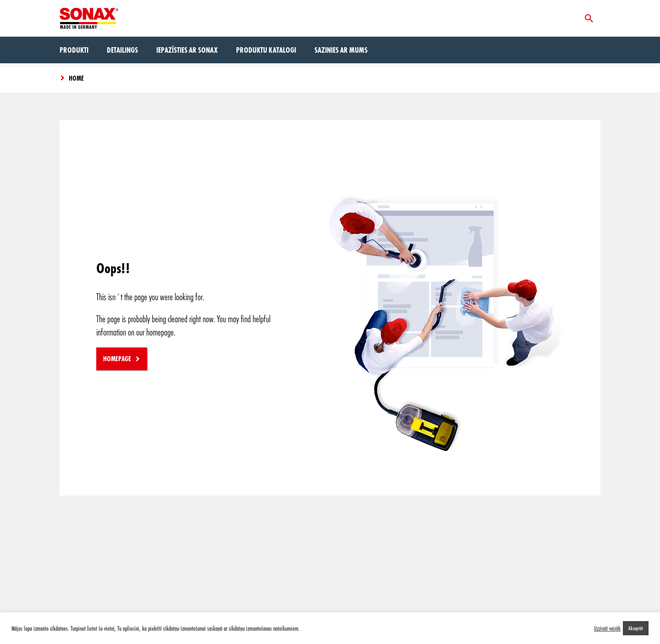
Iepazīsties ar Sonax (187, 50)
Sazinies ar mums (341, 50)
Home (76, 78)
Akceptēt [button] (636, 628)
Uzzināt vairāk (607, 628)
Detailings (122, 50)
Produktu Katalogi (266, 50)
